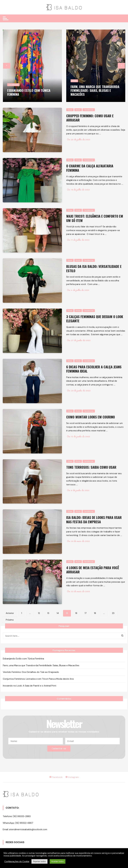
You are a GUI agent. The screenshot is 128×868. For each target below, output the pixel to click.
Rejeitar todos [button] (39, 861)
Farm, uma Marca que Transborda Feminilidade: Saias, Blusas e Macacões (95, 90)
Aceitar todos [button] (58, 861)
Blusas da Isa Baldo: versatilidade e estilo (94, 268)
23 (113, 613)
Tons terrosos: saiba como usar (92, 467)
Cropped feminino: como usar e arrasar (90, 118)
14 (58, 613)
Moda (74, 81)
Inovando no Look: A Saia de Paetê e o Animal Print (30, 685)
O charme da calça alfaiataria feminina (90, 168)
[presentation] (7, 66)
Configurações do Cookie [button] (17, 861)
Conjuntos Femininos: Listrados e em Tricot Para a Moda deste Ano (38, 679)
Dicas (70, 110)
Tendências (13, 85)
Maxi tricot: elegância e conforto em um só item (95, 218)
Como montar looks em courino (91, 417)
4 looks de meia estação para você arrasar (93, 570)
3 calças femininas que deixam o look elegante (95, 319)
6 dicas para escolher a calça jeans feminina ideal (94, 369)
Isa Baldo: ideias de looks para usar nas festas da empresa (94, 519)
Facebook (56, 777)
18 (95, 613)
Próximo (10, 620)
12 (39, 613)
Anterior (10, 613)
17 (86, 613)
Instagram (72, 777)
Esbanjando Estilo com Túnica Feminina (29, 92)
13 (48, 613)
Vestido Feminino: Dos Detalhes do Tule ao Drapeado (31, 672)
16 (76, 613)
